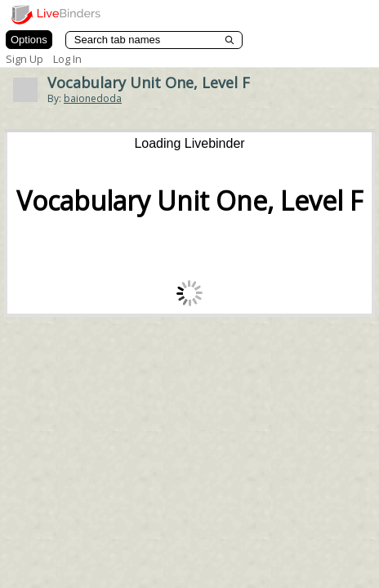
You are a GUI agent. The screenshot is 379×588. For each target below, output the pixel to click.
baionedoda (93, 98)
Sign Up (25, 59)
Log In (67, 59)
